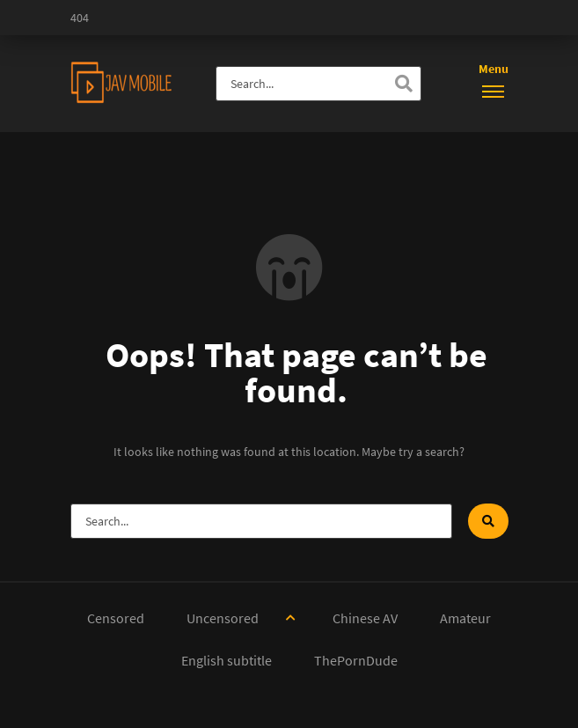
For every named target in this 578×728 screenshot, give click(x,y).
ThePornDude (356, 660)
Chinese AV (365, 618)
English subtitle (227, 660)
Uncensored (223, 618)
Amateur (465, 618)
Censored (116, 618)
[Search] (404, 84)
